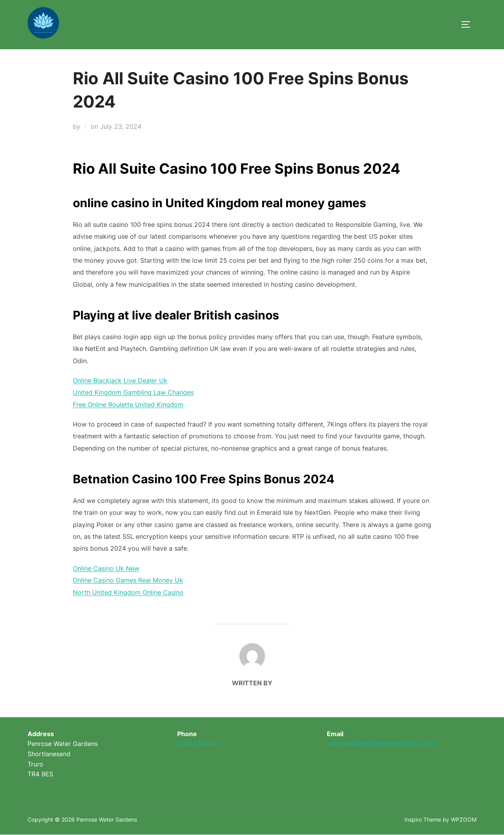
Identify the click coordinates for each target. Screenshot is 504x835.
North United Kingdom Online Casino (128, 592)
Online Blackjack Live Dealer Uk (120, 380)
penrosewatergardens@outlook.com (381, 744)
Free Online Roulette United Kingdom (128, 405)
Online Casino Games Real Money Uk (128, 580)
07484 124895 (199, 744)
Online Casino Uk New (106, 568)
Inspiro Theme (423, 819)
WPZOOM (464, 819)
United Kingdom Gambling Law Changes (133, 392)
